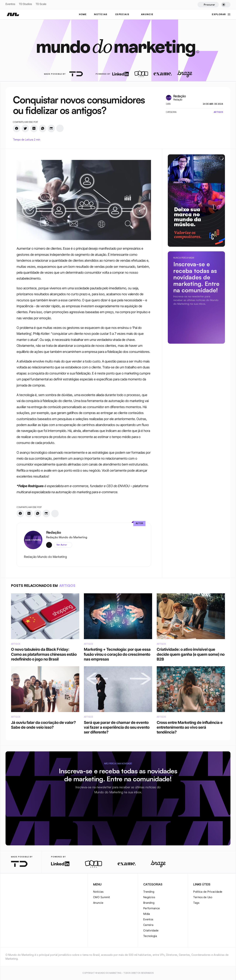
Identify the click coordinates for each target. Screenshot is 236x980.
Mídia (147, 914)
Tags (196, 903)
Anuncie (98, 903)
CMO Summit (102, 897)
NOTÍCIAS (101, 14)
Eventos (10, 4)
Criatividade (151, 930)
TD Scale (41, 4)
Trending (149, 892)
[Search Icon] (208, 5)
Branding (149, 903)
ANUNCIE (147, 14)
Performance (152, 908)
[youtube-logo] (25, 885)
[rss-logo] (31, 885)
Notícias (98, 892)
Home (83, 14)
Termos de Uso (203, 897)
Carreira (148, 925)
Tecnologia (150, 936)
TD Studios (25, 4)
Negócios (149, 897)
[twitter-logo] (14, 885)
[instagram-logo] (8, 885)
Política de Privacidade (208, 892)
